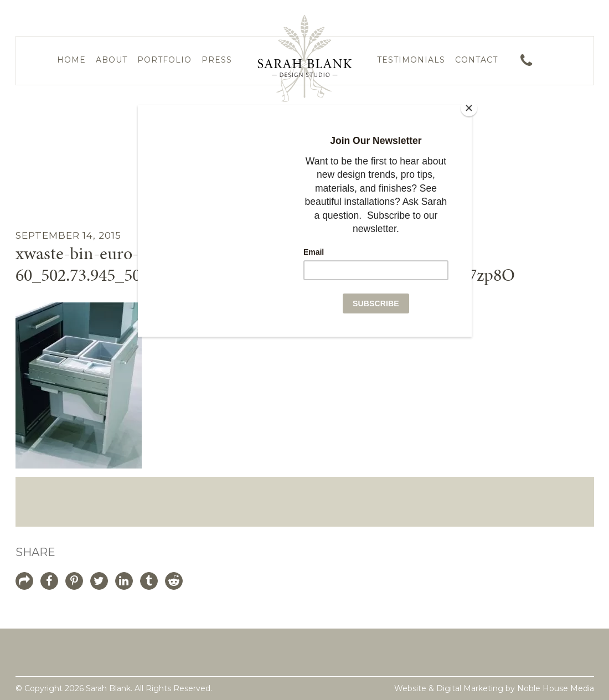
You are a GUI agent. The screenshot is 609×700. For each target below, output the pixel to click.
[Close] (469, 108)
